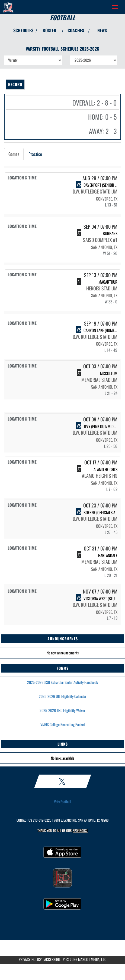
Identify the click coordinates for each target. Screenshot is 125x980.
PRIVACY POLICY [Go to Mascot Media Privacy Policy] (30, 959)
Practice (35, 154)
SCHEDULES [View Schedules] (23, 30)
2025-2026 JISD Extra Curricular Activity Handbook (62, 682)
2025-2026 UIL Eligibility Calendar (63, 696)
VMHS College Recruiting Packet (63, 724)
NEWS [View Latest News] (102, 30)
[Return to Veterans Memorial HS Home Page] (8, 7)
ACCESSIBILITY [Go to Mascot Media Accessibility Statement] (55, 959)
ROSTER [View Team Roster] (49, 30)
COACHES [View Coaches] (76, 30)
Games (14, 154)
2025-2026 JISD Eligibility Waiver (62, 710)
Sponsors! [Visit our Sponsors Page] (80, 830)
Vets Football (62, 802)
